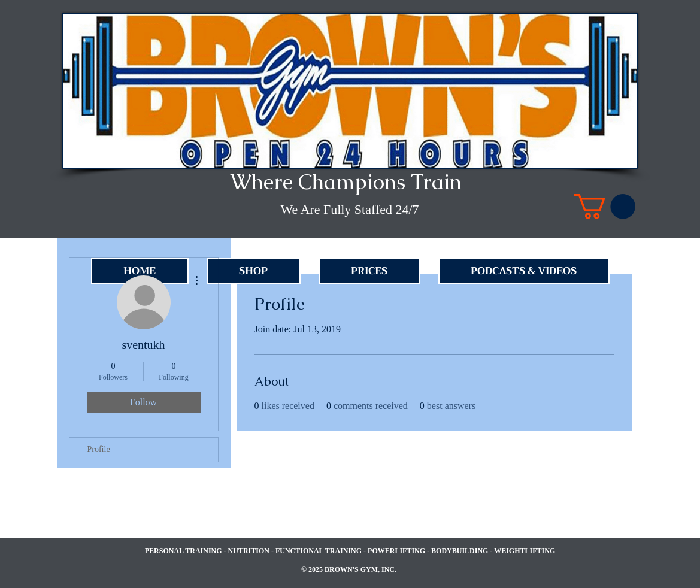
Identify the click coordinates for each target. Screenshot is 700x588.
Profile (99, 449)
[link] (605, 207)
